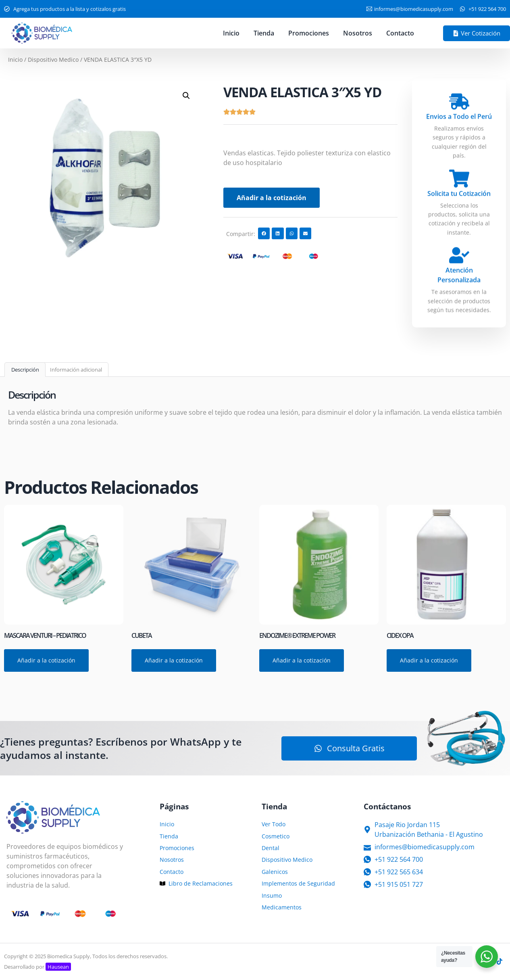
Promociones (309, 33)
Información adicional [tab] (76, 370)
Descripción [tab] (25, 370)
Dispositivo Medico (53, 60)
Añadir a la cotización (272, 198)
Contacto (400, 33)
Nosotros (358, 33)
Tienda (264, 33)
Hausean (58, 967)
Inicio (231, 33)
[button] (186, 96)
